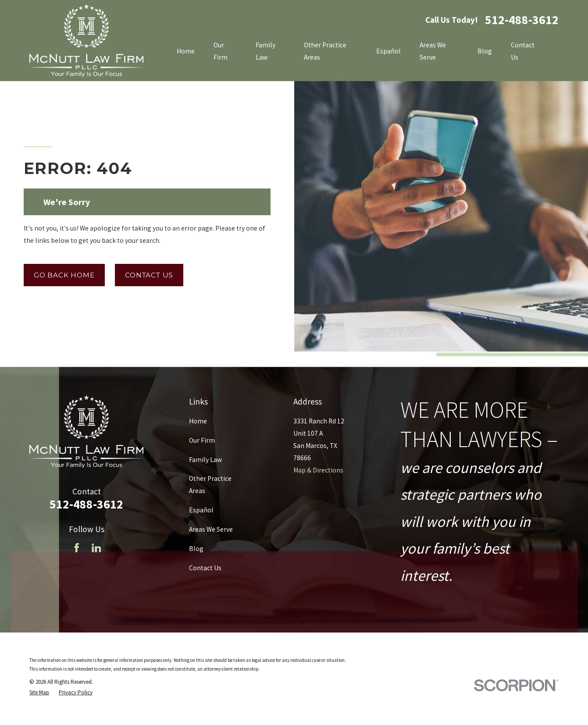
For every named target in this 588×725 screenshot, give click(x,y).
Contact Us (149, 275)
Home (198, 421)
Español (201, 510)
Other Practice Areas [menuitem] (325, 51)
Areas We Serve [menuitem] (433, 51)
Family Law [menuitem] (265, 51)
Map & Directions (318, 470)
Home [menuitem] (186, 51)
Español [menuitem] (388, 51)
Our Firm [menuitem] (221, 51)
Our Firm (202, 440)
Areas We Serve (211, 529)
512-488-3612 (522, 20)
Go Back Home (64, 275)
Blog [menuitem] (485, 51)
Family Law (205, 460)
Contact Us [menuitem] (523, 51)
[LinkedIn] (96, 548)
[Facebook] (77, 548)
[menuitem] (39, 692)
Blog (196, 549)
